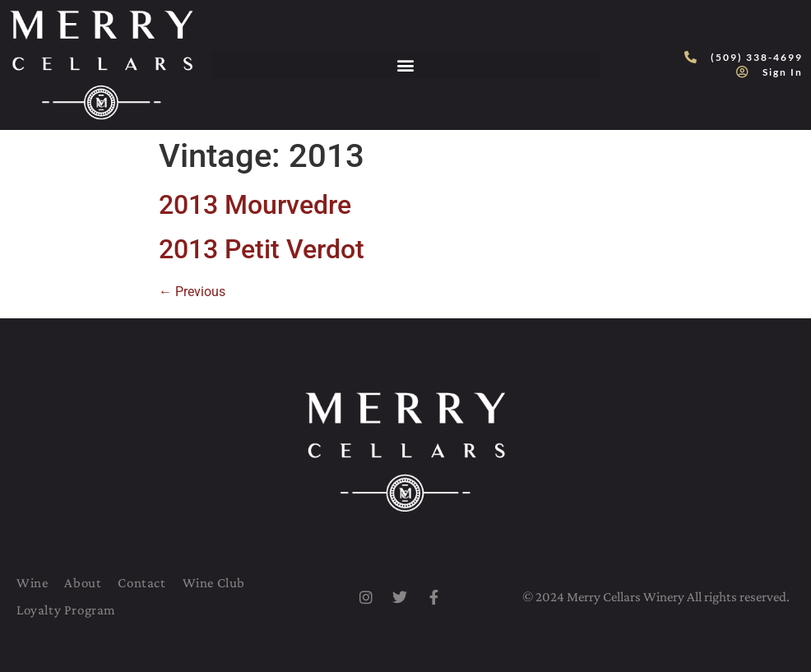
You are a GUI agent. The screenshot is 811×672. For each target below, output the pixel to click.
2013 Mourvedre (255, 205)
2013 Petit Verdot (262, 249)
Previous (192, 292)
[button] (406, 65)
